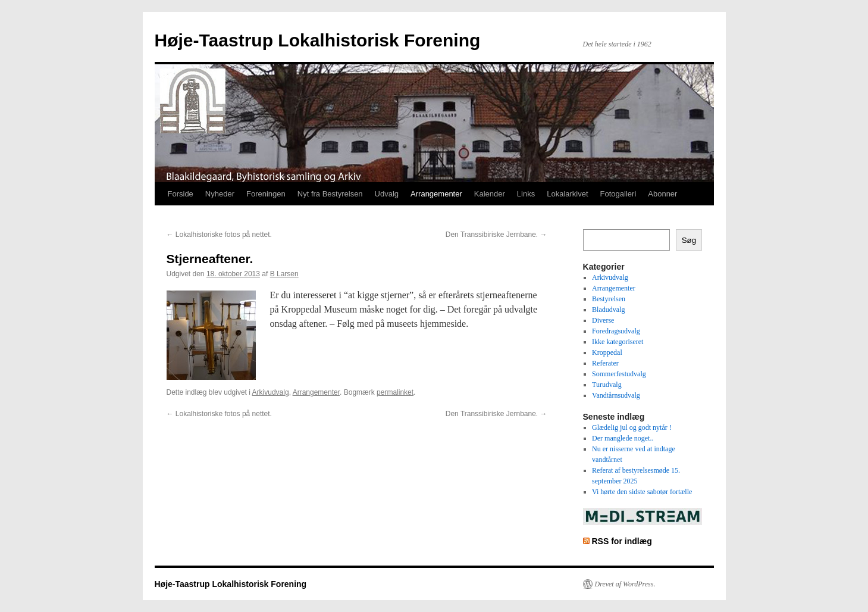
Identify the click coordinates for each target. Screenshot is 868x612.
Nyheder (220, 194)
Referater (605, 363)
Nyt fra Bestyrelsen (330, 194)
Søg (689, 240)
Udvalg (387, 194)
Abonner (662, 194)
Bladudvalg (608, 310)
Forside (181, 194)
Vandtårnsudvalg (616, 395)
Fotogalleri (618, 194)
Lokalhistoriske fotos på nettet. (219, 235)
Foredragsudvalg (616, 331)
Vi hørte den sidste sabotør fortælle (642, 492)
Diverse (603, 320)
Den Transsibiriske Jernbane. (496, 235)
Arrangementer (436, 194)
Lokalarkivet (567, 194)
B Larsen (284, 274)
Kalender (490, 194)
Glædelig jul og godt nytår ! (632, 427)
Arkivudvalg (271, 392)
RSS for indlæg (621, 541)
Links (526, 194)
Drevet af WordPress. (625, 584)
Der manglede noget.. (623, 438)
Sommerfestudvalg (619, 374)
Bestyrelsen (609, 299)
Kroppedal (607, 352)
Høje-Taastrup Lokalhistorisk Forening (318, 40)
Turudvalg (607, 385)
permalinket (395, 392)
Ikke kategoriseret (618, 342)
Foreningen (266, 194)
